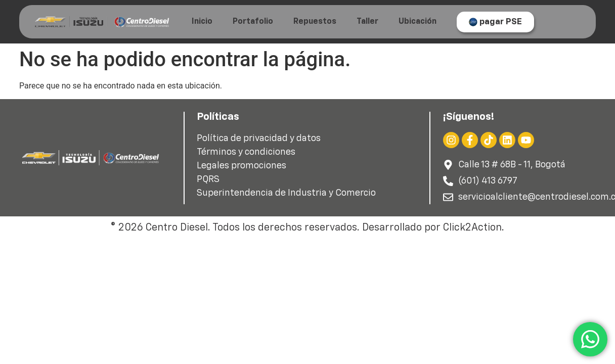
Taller (367, 22)
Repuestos (315, 22)
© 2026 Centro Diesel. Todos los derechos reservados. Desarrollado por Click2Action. (308, 227)
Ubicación (418, 22)
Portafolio (253, 22)
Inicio (202, 22)
